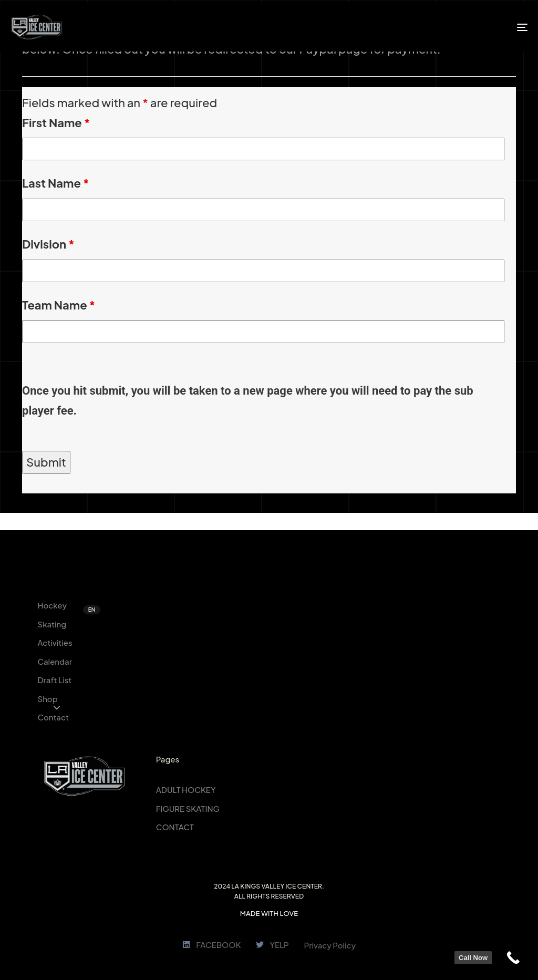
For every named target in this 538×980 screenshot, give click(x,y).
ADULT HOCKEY (186, 790)
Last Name (56, 183)
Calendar (55, 661)
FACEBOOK (211, 945)
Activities (55, 642)
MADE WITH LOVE (269, 913)
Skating (52, 624)
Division (48, 244)
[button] (57, 708)
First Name (56, 122)
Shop (47, 699)
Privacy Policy (330, 945)
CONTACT (175, 827)
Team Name (59, 305)
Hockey (52, 605)
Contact (53, 717)
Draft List (54, 680)
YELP (272, 945)
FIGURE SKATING (188, 808)
